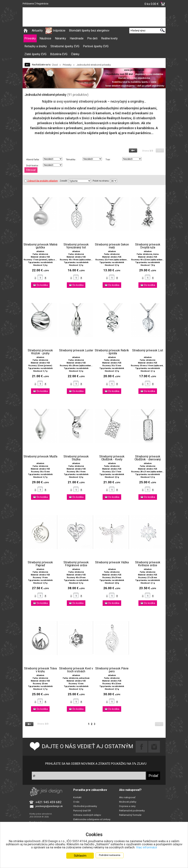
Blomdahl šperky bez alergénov (89, 31)
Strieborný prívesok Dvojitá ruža (148, 246)
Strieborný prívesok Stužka (76, 458)
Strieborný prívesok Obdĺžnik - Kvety (112, 458)
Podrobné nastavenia (110, 855)
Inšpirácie (59, 31)
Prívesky (30, 38)
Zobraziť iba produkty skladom (41, 181)
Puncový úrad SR (82, 811)
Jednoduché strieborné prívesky (94, 65)
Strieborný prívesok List (148, 350)
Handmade (77, 38)
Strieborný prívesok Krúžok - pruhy (40, 352)
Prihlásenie (28, 4)
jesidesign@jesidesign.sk (49, 806)
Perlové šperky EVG (96, 46)
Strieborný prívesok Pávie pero (112, 670)
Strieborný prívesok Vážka (112, 562)
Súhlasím (80, 856)
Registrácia (42, 4)
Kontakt (77, 797)
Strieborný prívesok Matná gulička (40, 246)
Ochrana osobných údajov (87, 815)
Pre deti (92, 38)
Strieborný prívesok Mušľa (40, 457)
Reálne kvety (109, 38)
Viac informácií (147, 847)
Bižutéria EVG (59, 54)
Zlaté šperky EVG (35, 54)
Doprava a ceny (127, 806)
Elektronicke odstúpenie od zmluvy (92, 819)
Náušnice (45, 38)
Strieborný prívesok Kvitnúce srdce (148, 564)
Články (75, 54)
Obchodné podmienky (85, 806)
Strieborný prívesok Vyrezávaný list (76, 246)
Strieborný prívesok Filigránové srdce (76, 564)
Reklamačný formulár (130, 815)
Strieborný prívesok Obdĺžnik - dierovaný (148, 458)
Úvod (55, 65)
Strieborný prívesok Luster (76, 350)
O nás (76, 802)
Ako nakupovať (127, 797)
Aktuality (37, 31)
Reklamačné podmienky (132, 811)
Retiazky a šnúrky (36, 46)
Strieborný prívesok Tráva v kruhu (40, 670)
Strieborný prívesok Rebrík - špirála (112, 352)
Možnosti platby (128, 802)
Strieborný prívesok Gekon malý (112, 246)
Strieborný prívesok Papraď (40, 564)
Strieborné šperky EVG (65, 46)
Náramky (60, 38)
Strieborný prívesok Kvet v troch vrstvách (76, 670)
